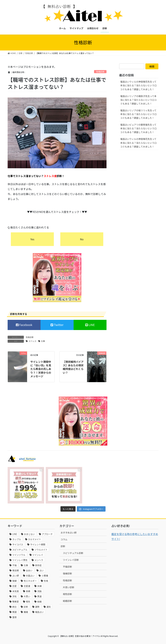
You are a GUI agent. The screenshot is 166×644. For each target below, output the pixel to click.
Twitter (58, 325)
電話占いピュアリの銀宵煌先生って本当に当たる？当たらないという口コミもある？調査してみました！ (138, 128)
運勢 (37, 607)
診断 (26, 607)
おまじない (29, 534)
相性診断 (67, 594)
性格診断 (100, 72)
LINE (91, 325)
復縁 (15, 581)
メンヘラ (39, 560)
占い (42, 570)
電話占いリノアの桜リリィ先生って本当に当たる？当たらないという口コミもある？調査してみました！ (138, 114)
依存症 (38, 565)
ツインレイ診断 (71, 560)
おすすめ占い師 (69, 533)
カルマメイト (35, 539)
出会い (29, 570)
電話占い (39, 612)
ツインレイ (38, 555)
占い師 (16, 576)
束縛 (28, 591)
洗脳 (39, 591)
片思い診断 (69, 587)
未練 (39, 586)
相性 (28, 602)
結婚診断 (67, 601)
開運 (15, 612)
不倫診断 (67, 567)
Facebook (25, 325)
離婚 (26, 612)
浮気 (15, 596)
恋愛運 (27, 586)
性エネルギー (30, 581)
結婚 (39, 602)
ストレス (32, 341)
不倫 (15, 565)
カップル (17, 539)
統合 (15, 607)
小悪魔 (45, 576)
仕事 (43, 341)
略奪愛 (16, 602)
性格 (46, 581)
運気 (49, 607)
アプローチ (47, 534)
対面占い (30, 576)
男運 (39, 596)
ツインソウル (19, 555)
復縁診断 (67, 573)
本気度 (16, 591)
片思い (27, 596)
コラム (64, 539)
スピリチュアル (20, 550)
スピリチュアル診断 (73, 553)
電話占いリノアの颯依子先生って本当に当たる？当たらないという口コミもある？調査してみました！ (138, 100)
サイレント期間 (38, 544)
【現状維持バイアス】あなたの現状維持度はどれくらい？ (73, 367)
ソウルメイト (41, 550)
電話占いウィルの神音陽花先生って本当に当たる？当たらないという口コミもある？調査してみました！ (138, 85)
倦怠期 (16, 570)
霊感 (15, 617)
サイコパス (18, 544)
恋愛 (15, 586)
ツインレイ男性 (20, 560)
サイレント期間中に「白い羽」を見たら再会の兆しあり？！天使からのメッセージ (41, 369)
